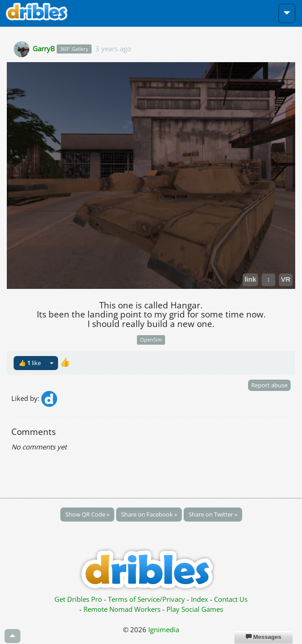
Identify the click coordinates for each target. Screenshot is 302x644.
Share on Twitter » (213, 514)
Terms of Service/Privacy (146, 599)
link (250, 279)
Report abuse (269, 385)
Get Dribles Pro (79, 599)
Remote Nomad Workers (123, 609)
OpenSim (151, 339)
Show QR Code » (87, 514)
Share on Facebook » (149, 514)
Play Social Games (195, 609)
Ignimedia (164, 629)
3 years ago (113, 48)
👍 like (30, 363)
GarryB (44, 48)
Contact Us (231, 599)
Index (200, 599)
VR (286, 279)
